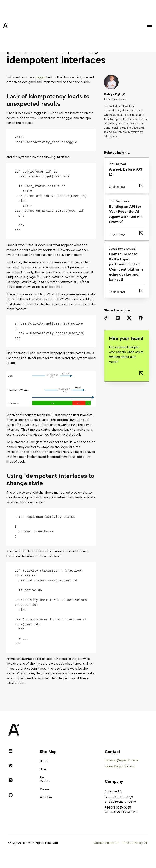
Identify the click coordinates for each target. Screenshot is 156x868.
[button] (149, 26)
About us (46, 797)
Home (44, 761)
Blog (43, 769)
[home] (15, 26)
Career (45, 789)
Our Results (45, 779)
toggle (40, 77)
